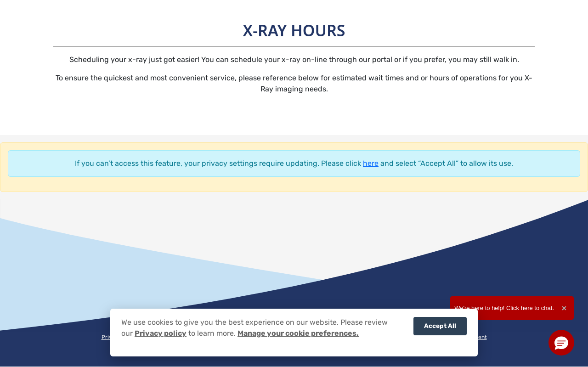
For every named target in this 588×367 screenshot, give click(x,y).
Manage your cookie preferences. (298, 333)
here (371, 163)
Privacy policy (161, 333)
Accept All (440, 326)
